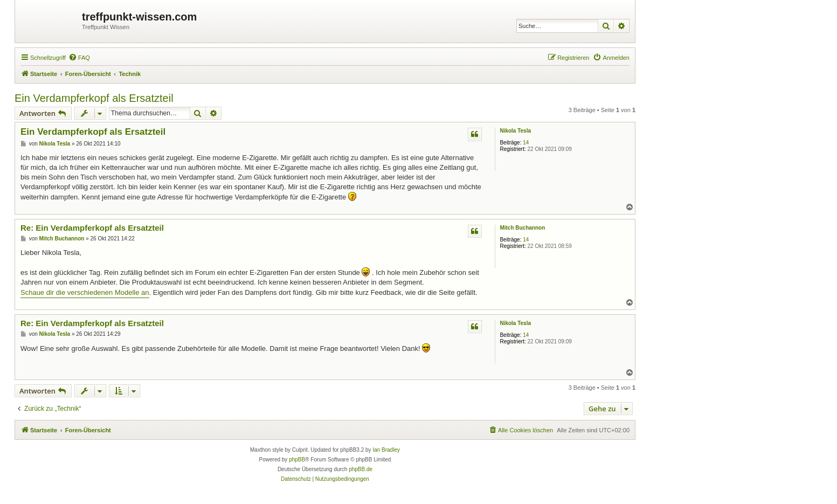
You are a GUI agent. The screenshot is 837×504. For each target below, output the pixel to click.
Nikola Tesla (515, 131)
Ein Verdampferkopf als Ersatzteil (94, 98)
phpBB (297, 460)
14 (526, 143)
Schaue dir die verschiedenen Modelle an (85, 292)
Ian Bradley (386, 450)
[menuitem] (79, 58)
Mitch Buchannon (522, 228)
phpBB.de (361, 469)
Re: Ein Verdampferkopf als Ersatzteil (92, 228)
